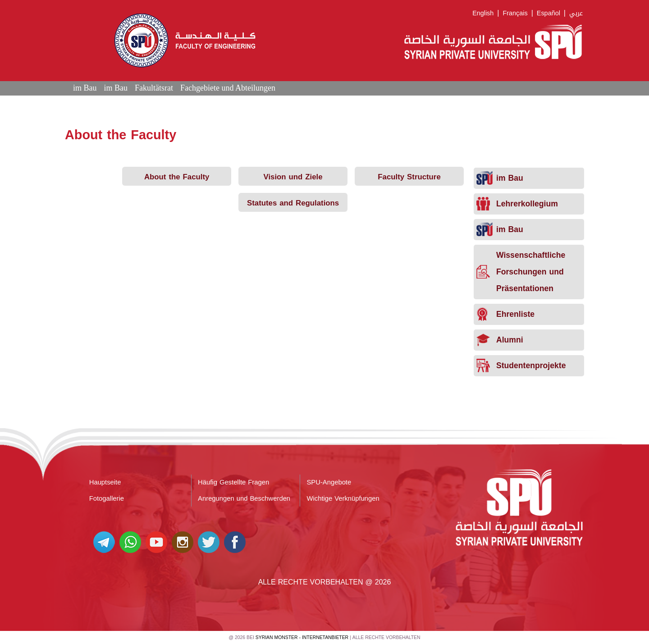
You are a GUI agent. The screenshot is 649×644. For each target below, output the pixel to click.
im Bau (85, 88)
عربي (576, 13)
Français (515, 13)
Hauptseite (105, 482)
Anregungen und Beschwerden (244, 498)
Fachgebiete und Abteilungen (228, 88)
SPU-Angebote (329, 482)
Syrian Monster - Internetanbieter (302, 637)
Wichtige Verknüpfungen (343, 498)
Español (548, 13)
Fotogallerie (107, 498)
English (483, 13)
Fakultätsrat (154, 88)
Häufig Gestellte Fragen (233, 482)
